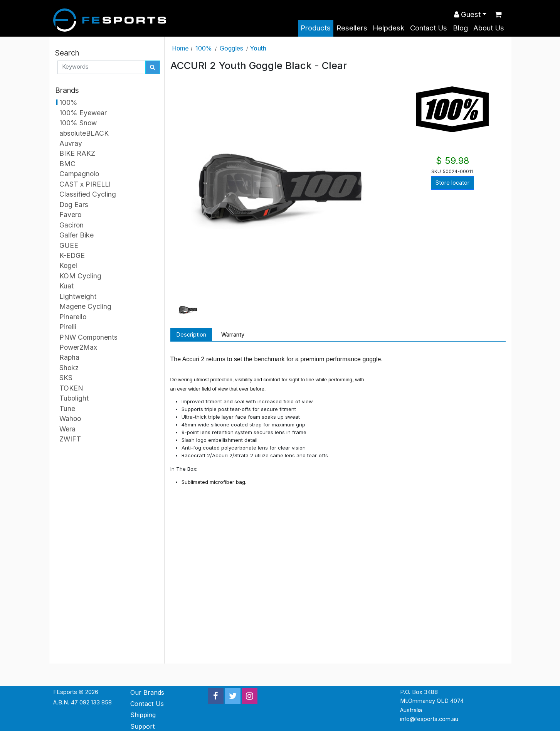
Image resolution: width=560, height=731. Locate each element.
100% (204, 48)
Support (143, 726)
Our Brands (147, 692)
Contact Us (429, 28)
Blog (460, 28)
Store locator (452, 183)
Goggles (231, 48)
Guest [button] (467, 14)
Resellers (352, 28)
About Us (489, 28)
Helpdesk (388, 28)
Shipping (143, 715)
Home (181, 48)
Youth (258, 48)
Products (316, 28)
